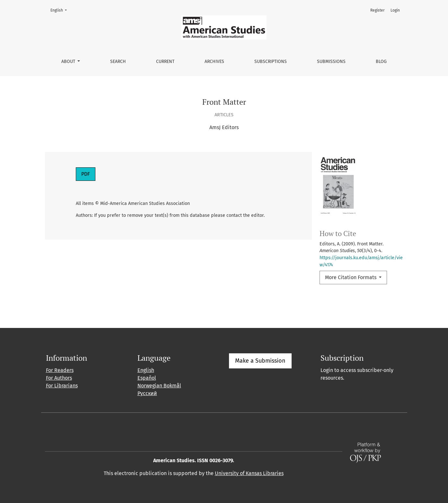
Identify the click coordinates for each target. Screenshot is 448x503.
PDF (86, 174)
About (69, 62)
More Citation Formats (351, 277)
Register (378, 10)
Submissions (331, 62)
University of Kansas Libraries (249, 473)
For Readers (60, 370)
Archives (214, 62)
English (61, 10)
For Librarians (62, 386)
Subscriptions (271, 62)
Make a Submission (260, 361)
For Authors (59, 378)
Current (165, 62)
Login (395, 10)
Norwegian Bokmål (159, 386)
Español (147, 378)
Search (118, 62)
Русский (147, 393)
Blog (381, 62)
